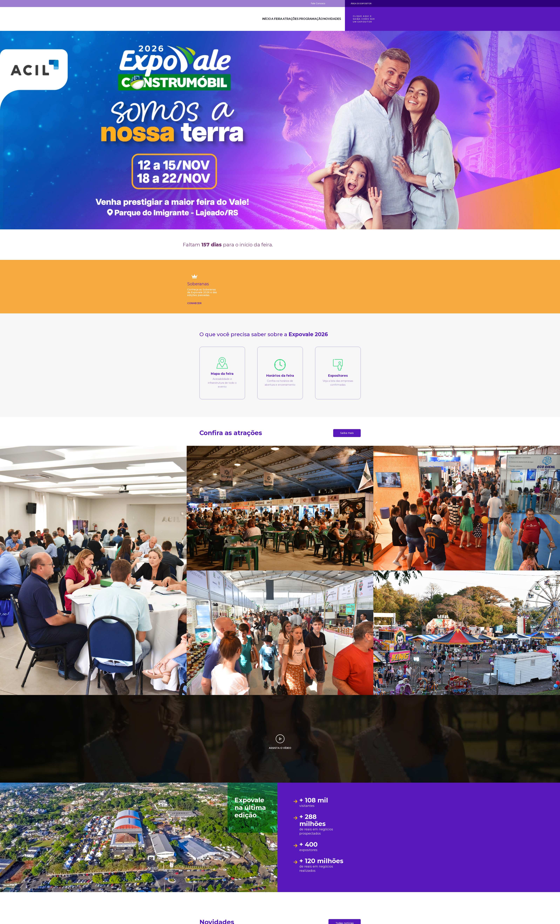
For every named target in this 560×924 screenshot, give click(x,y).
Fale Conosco (318, 3)
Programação (308, 19)
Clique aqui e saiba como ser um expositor (364, 19)
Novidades (331, 19)
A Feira (267, 19)
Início (253, 19)
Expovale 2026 (202, 19)
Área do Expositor (361, 4)
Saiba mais (347, 433)
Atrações (285, 19)
